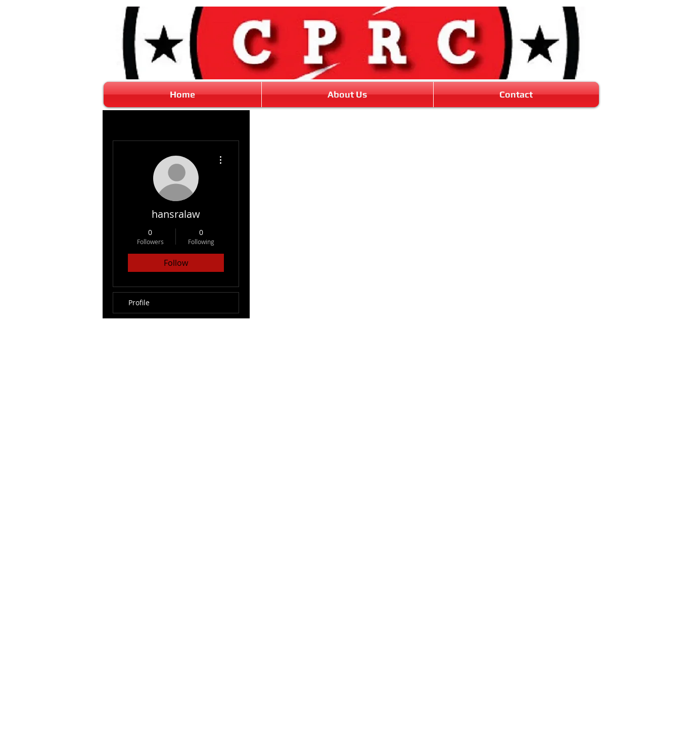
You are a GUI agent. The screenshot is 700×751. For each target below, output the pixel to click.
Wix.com (414, 746)
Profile (139, 302)
